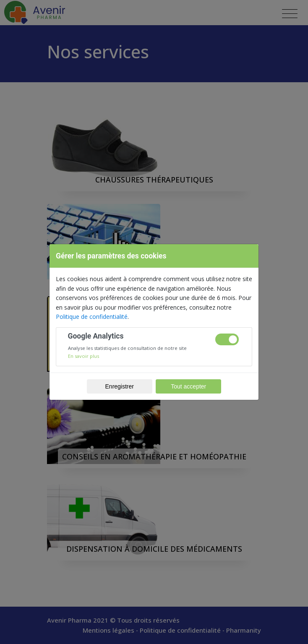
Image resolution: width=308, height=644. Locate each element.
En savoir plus (84, 356)
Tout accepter (188, 386)
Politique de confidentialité (92, 317)
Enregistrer (120, 386)
